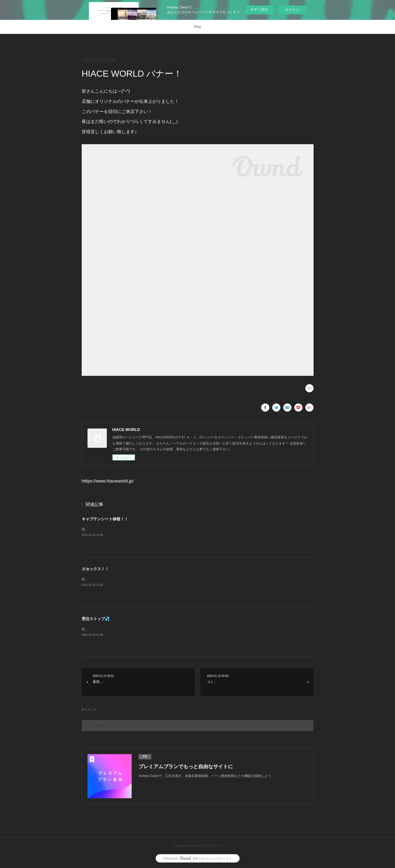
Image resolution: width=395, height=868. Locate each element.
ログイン (292, 10)
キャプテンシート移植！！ (105, 519)
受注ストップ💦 (96, 619)
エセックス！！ (95, 569)
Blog (197, 27)
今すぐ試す (259, 10)
